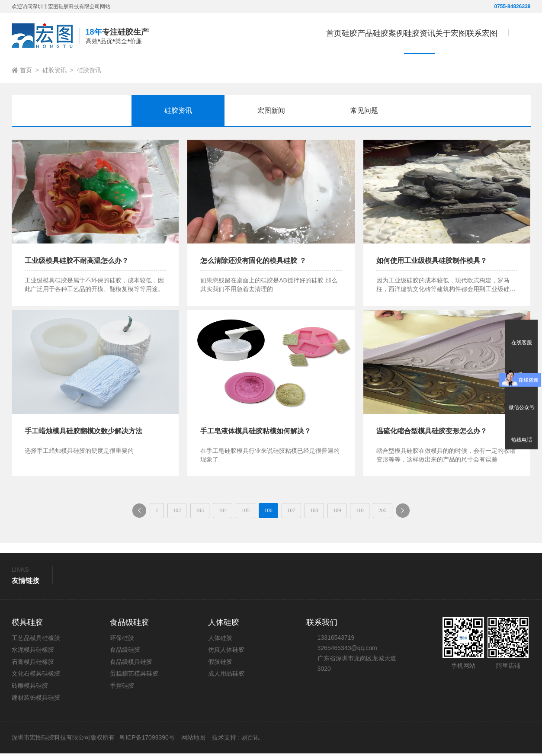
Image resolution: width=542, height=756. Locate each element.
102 (140, 511)
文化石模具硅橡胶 (36, 676)
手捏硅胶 (122, 688)
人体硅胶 (220, 641)
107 (300, 511)
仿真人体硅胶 (226, 652)
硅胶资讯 (55, 70)
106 (268, 511)
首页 (266, 37)
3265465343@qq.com (347, 650)
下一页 (460, 514)
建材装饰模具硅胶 (36, 700)
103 (172, 511)
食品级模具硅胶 (131, 664)
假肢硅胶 (220, 664)
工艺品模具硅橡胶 (36, 641)
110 (395, 511)
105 (236, 511)
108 (332, 511)
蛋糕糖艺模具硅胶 (134, 676)
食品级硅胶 (125, 652)
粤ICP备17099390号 (146, 740)
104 (204, 511)
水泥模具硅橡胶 (33, 652)
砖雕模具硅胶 (30, 688)
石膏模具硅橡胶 (33, 664)
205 (428, 511)
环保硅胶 (122, 641)
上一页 (89, 514)
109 (364, 511)
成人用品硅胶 (226, 676)
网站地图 (193, 740)
